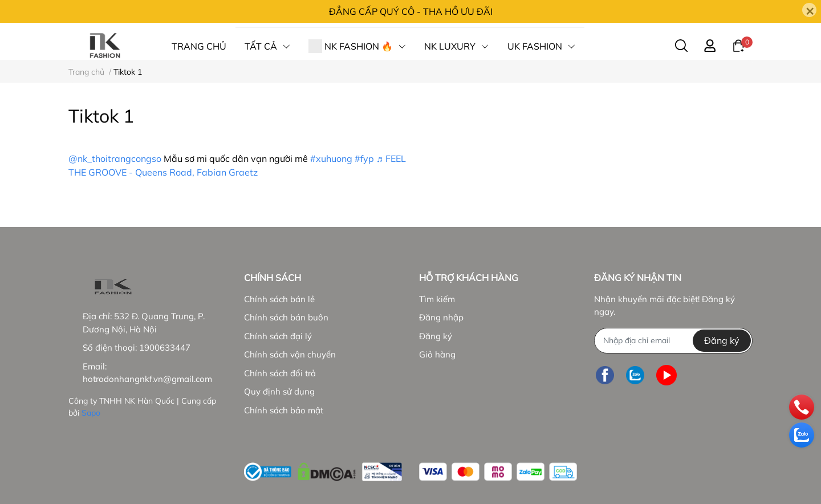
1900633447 (165, 347)
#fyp (364, 158)
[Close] (809, 10)
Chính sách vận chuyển (290, 354)
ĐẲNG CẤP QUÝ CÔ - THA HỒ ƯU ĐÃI (411, 11)
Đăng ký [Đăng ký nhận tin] (722, 340)
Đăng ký (436, 336)
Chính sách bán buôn (286, 317)
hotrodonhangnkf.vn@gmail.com (147, 379)
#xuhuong (331, 158)
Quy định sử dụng (279, 391)
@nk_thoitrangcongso (115, 158)
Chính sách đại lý (278, 336)
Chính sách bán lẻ (279, 299)
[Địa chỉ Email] (673, 341)
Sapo (91, 413)
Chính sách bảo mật (284, 410)
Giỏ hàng (437, 354)
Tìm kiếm (437, 299)
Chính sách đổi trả (280, 373)
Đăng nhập (441, 317)
